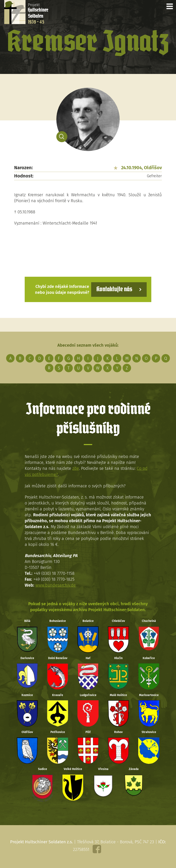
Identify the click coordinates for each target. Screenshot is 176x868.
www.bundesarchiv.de (56, 585)
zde (76, 468)
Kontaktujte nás (114, 289)
